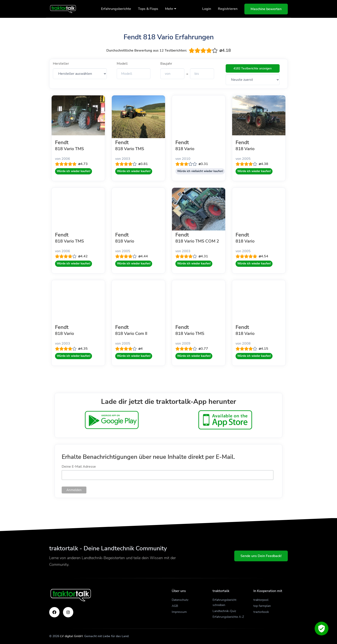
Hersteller (61, 64)
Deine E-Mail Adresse (79, 467)
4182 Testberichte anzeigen (253, 68)
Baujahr (166, 64)
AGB (175, 606)
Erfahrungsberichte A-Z (228, 617)
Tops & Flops (148, 9)
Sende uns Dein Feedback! (261, 556)
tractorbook (261, 612)
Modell (122, 64)
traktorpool (261, 600)
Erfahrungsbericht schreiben (224, 602)
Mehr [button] (171, 9)
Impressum (179, 612)
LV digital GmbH (71, 636)
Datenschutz (180, 600)
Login (207, 9)
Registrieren (228, 9)
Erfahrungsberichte (116, 9)
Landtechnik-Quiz (224, 611)
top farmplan (262, 606)
